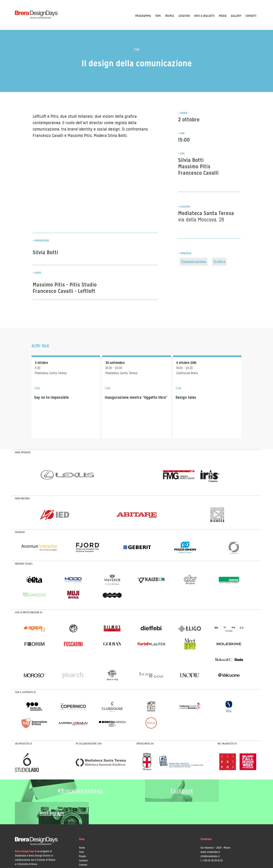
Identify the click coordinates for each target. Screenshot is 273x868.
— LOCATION (184, 207)
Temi (158, 16)
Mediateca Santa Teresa (206, 216)
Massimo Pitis (194, 166)
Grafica (219, 262)
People (170, 16)
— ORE (181, 133)
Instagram (228, 791)
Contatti (251, 16)
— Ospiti (37, 273)
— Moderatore (41, 241)
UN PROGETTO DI (23, 744)
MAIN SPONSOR (23, 452)
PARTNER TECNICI (24, 564)
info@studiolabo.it (210, 834)
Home (82, 825)
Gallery (236, 16)
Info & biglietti (204, 16)
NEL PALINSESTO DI (227, 744)
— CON (181, 154)
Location (184, 16)
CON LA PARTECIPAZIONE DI (29, 612)
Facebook (167, 791)
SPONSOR (20, 532)
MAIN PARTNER (22, 499)
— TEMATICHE (185, 253)
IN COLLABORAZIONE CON (89, 744)
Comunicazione (194, 262)
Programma (143, 16)
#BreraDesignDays (76, 791)
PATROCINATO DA (145, 744)
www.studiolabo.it (210, 830)
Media (223, 16)
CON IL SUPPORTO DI (25, 692)
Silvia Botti (191, 160)
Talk (137, 49)
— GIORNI (183, 113)
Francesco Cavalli (198, 173)
